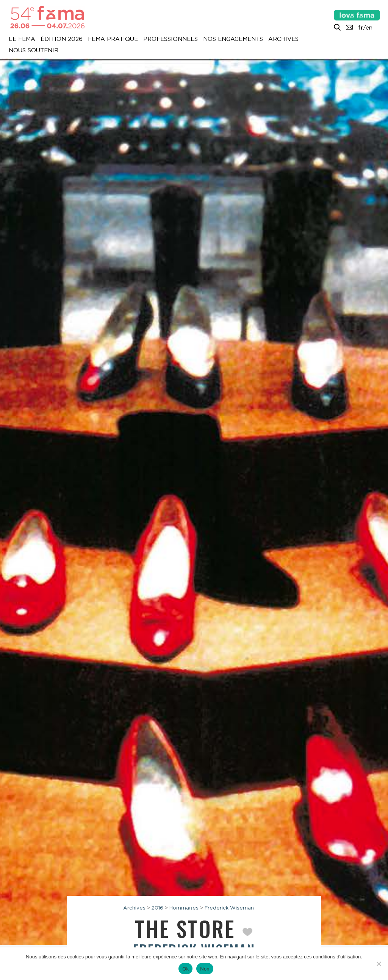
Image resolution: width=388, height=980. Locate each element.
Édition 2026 (62, 39)
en (369, 28)
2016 (157, 908)
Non (205, 969)
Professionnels (171, 39)
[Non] (379, 964)
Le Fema (22, 39)
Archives (283, 39)
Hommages (184, 908)
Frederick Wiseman (229, 908)
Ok (185, 969)
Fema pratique (113, 39)
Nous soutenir (34, 51)
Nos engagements (233, 39)
